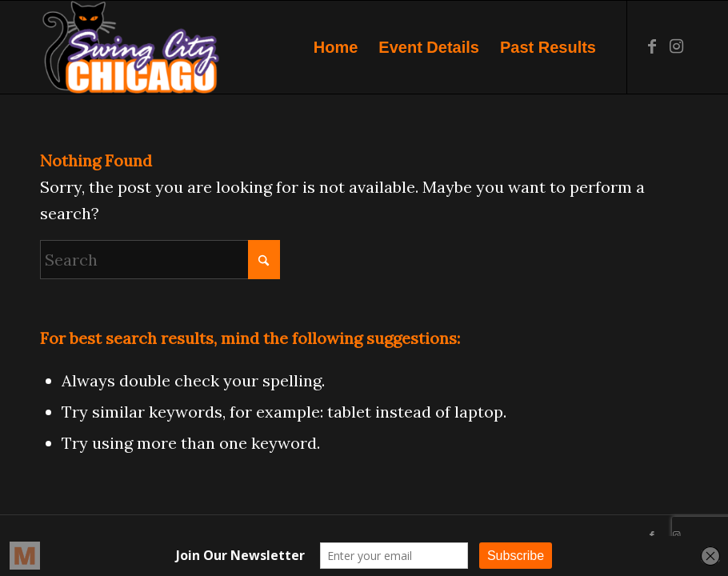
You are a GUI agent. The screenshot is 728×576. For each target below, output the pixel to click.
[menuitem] (336, 47)
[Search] (160, 260)
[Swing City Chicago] (130, 47)
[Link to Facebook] (652, 46)
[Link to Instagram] (676, 46)
